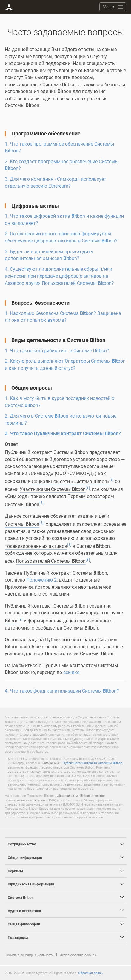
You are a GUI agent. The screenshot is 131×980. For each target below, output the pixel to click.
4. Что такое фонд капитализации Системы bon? (62, 691)
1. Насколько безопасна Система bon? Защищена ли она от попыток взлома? (63, 317)
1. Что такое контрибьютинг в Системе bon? (57, 350)
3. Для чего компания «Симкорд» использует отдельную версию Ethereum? (56, 183)
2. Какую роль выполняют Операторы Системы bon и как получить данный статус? (65, 364)
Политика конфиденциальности (29, 955)
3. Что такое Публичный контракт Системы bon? (63, 433)
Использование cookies (78, 955)
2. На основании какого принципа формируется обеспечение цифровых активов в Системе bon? (61, 237)
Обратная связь (90, 973)
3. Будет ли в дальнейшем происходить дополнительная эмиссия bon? (49, 255)
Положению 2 (41, 580)
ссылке (71, 672)
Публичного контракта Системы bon (93, 763)
